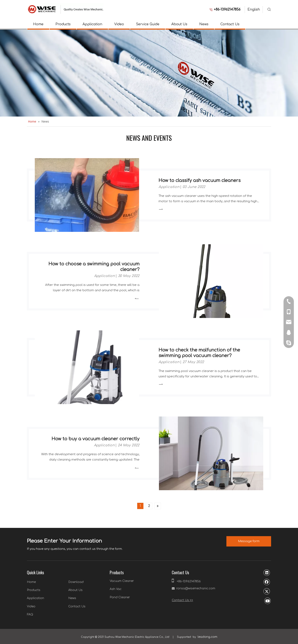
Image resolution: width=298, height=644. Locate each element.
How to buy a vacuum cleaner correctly (96, 439)
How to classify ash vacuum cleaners (199, 181)
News (204, 24)
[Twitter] (267, 591)
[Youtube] (268, 601)
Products (63, 24)
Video (119, 24)
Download (76, 582)
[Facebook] (267, 582)
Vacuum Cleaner (122, 581)
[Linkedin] (267, 573)
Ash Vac (116, 589)
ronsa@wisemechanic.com (196, 588)
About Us (179, 24)
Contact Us (230, 24)
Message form (249, 541)
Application (92, 24)
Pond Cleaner (120, 597)
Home (38, 24)
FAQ (30, 615)
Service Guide (148, 24)
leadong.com (207, 637)
